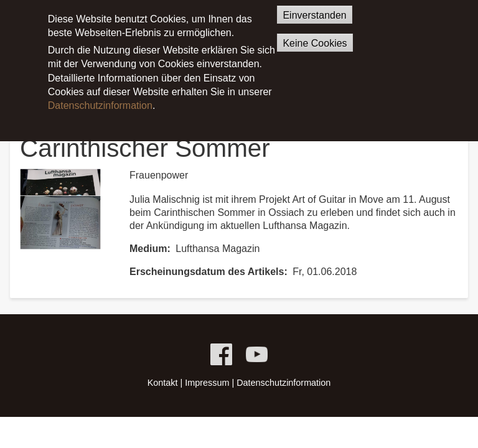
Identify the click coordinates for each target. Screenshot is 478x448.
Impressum (207, 383)
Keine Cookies (315, 35)
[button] (60, 208)
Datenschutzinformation (100, 97)
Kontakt (163, 383)
